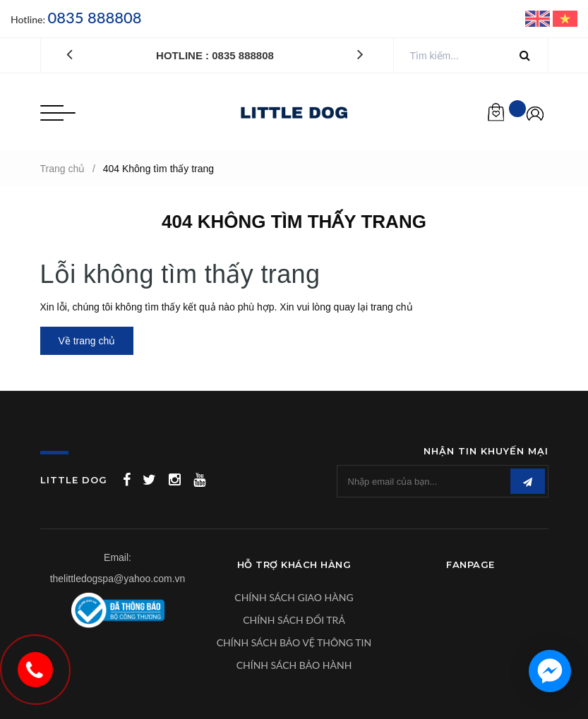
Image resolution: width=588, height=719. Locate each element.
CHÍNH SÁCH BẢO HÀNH (294, 665)
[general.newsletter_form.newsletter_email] (443, 481)
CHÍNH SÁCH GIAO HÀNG (294, 597)
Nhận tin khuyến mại (486, 451)
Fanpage (470, 564)
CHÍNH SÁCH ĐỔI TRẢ (294, 620)
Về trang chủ (87, 341)
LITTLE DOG (74, 480)
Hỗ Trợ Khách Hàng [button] (294, 564)
